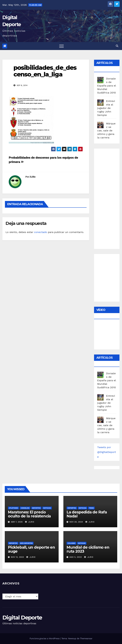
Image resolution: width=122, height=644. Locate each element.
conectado (41, 232)
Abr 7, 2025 (17, 522)
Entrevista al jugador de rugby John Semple (106, 108)
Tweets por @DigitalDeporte (107, 452)
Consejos (25, 508)
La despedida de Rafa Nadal (87, 514)
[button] (117, 46)
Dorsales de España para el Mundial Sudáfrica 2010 (107, 86)
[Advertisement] (110, 198)
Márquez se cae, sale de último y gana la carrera (106, 131)
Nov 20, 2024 (76, 522)
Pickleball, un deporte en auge (31, 549)
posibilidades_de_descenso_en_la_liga (45, 71)
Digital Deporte (22, 618)
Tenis (91, 508)
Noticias (47, 508)
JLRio (33, 177)
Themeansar (86, 639)
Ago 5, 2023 (76, 557)
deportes (36, 508)
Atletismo (13, 508)
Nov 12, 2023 (17, 557)
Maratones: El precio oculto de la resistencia (29, 514)
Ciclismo (71, 543)
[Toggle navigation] (61, 46)
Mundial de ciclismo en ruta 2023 (88, 549)
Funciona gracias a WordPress (45, 639)
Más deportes (26, 543)
